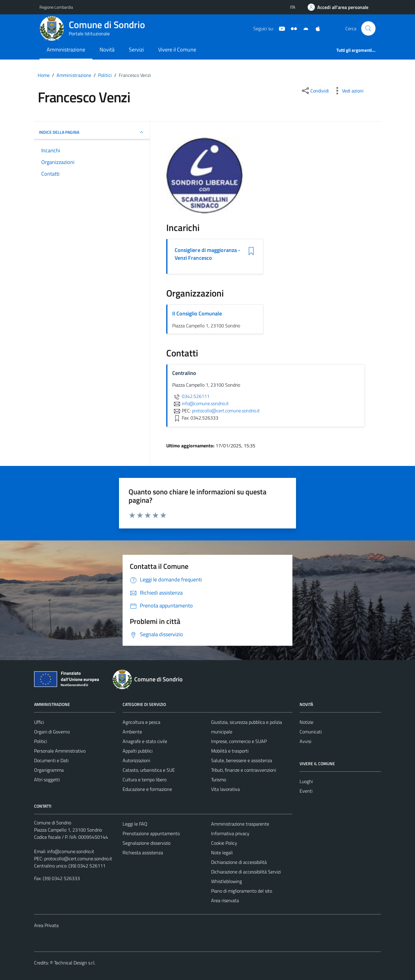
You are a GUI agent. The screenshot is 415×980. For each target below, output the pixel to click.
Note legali (222, 853)
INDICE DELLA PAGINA (92, 132)
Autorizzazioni (136, 760)
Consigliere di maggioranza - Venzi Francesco (208, 254)
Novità (107, 50)
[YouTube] (280, 28)
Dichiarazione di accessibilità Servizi (246, 872)
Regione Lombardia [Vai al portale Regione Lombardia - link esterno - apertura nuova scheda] (56, 7)
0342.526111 (191, 396)
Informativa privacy (230, 833)
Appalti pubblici (138, 751)
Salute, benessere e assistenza (242, 760)
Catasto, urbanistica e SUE (149, 770)
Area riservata (225, 900)
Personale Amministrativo (60, 751)
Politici (41, 741)
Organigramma (49, 770)
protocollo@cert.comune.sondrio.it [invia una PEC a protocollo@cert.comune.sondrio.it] (226, 411)
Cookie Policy (224, 843)
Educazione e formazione (147, 789)
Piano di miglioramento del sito (242, 891)
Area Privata (46, 925)
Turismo (219, 780)
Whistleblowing (226, 881)
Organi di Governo (52, 732)
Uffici (39, 722)
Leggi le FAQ (135, 824)
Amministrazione (66, 50)
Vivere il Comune (177, 50)
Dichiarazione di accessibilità (239, 862)
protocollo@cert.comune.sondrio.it (78, 859)
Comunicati (311, 732)
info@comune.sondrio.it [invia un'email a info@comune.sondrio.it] (200, 403)
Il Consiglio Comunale (197, 313)
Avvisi (305, 741)
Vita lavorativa (225, 789)
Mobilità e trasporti (230, 751)
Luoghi (306, 781)
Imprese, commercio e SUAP (239, 741)
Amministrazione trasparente (240, 824)
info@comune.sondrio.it (71, 851)
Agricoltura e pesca (141, 722)
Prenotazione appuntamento (151, 833)
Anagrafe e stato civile (145, 741)
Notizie (306, 722)
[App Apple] (315, 28)
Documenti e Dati (51, 760)
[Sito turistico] (292, 28)
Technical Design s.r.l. (75, 963)
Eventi (306, 791)
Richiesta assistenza (143, 853)
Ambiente (132, 732)
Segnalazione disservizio (147, 843)
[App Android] (303, 28)
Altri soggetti (47, 780)
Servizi (136, 50)
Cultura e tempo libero (145, 780)
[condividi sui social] (315, 91)
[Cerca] (368, 28)
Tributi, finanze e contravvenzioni (244, 770)
